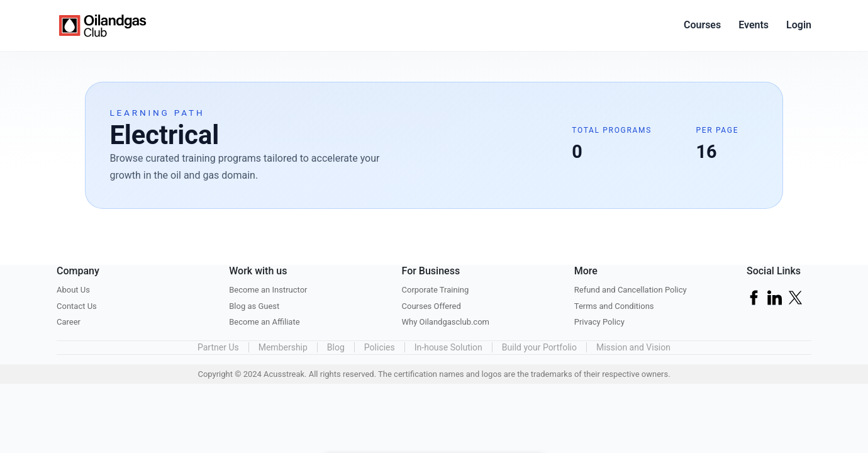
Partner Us (218, 347)
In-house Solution (448, 347)
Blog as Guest (254, 306)
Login (799, 25)
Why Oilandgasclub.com (446, 322)
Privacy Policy (599, 322)
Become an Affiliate (264, 322)
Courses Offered (431, 306)
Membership (283, 347)
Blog (336, 347)
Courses (702, 25)
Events (754, 25)
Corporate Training (436, 290)
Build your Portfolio (539, 347)
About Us (73, 290)
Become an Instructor (268, 290)
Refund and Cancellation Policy (631, 290)
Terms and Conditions (614, 306)
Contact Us (77, 306)
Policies (380, 347)
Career (69, 322)
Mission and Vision (633, 347)
